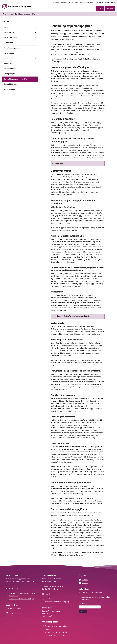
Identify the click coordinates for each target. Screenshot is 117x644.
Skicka (83, 612)
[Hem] (3, 14)
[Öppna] (36, 27)
